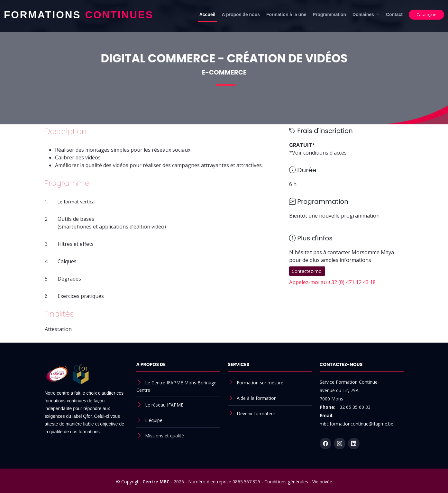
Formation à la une (286, 14)
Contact (394, 14)
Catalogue (426, 14)
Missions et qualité (165, 436)
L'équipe (154, 420)
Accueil (207, 14)
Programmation (329, 14)
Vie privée (322, 482)
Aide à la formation (257, 398)
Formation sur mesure (260, 383)
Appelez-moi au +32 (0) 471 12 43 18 (332, 282)
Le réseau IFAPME (164, 405)
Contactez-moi (307, 271)
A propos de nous (241, 14)
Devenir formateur (256, 413)
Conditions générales (286, 482)
